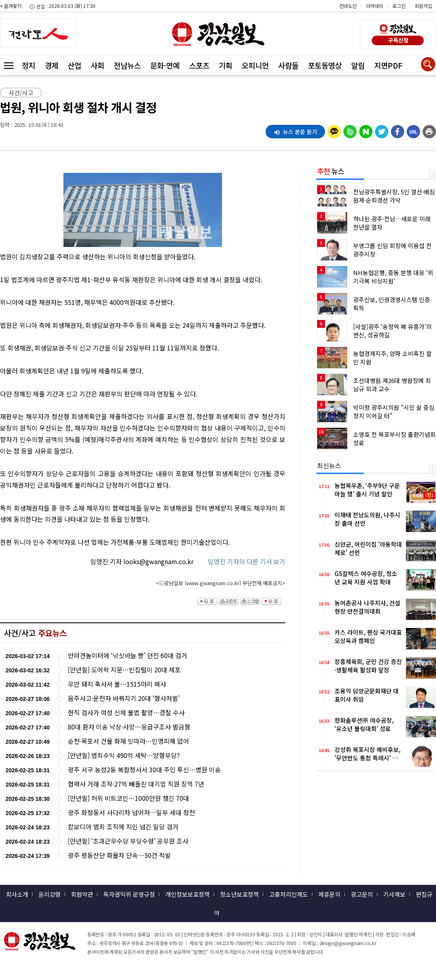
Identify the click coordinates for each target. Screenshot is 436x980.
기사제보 (394, 894)
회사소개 (17, 894)
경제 (52, 65)
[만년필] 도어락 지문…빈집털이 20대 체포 (124, 670)
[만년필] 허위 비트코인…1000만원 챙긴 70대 (128, 798)
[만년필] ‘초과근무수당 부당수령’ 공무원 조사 (128, 841)
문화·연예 (165, 65)
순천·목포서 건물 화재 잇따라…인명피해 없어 (128, 741)
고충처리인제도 (289, 894)
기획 (226, 65)
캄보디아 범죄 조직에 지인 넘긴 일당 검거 (123, 827)
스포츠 (199, 65)
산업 (75, 65)
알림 (358, 65)
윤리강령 (50, 894)
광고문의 (362, 894)
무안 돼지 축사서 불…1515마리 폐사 (117, 684)
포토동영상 (325, 65)
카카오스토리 (369, 10)
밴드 (369, 22)
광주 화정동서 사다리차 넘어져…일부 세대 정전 (131, 813)
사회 (98, 65)
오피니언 (255, 65)
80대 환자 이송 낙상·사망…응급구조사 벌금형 (129, 727)
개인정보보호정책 (187, 894)
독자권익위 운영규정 (129, 894)
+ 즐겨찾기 (11, 6)
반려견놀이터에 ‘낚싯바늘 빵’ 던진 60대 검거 (127, 656)
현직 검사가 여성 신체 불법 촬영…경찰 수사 (126, 713)
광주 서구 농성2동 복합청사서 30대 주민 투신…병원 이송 (144, 770)
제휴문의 (329, 894)
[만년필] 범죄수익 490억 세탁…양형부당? (124, 755)
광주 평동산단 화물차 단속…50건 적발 (119, 855)
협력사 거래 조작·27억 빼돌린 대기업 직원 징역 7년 (136, 784)
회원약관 (82, 894)
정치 (29, 65)
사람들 (288, 65)
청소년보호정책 (239, 894)
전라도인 (348, 6)
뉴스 (331, 171)
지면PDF (388, 65)
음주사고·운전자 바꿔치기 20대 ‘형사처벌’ (124, 698)
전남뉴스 (127, 65)
